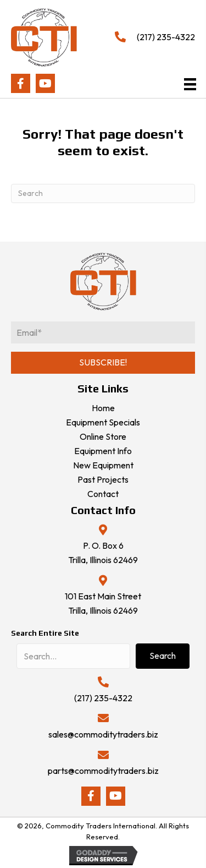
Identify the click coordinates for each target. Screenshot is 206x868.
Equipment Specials (103, 422)
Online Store (103, 436)
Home (103, 408)
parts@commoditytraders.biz (103, 771)
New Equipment (103, 465)
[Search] (103, 193)
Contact (103, 494)
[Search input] (73, 656)
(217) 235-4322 (166, 37)
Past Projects (103, 479)
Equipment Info (103, 451)
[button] (21, 83)
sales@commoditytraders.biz (103, 734)
